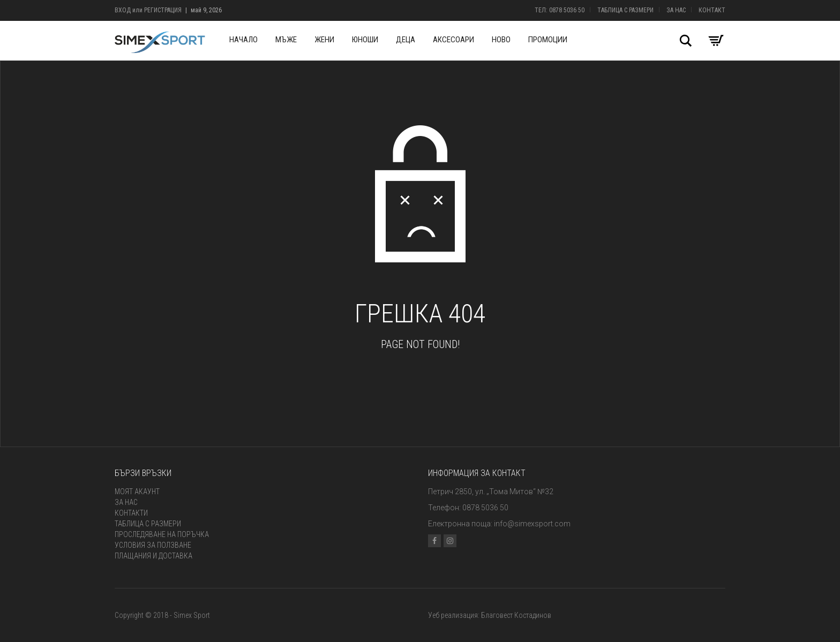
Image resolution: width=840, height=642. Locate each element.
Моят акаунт (137, 492)
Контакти (131, 513)
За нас (676, 10)
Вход (123, 10)
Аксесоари (453, 40)
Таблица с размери (625, 10)
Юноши (365, 40)
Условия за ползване (153, 545)
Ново (501, 40)
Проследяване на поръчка (162, 534)
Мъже (286, 40)
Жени (324, 40)
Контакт (712, 10)
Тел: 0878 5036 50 (560, 10)
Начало (243, 40)
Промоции (548, 40)
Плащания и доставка (153, 556)
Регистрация (163, 10)
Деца (406, 40)
